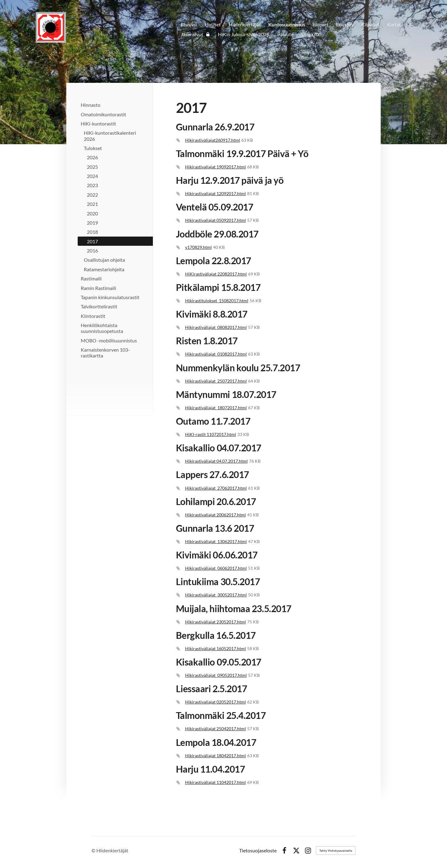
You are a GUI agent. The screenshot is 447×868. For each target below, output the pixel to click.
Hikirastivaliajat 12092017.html (216, 193)
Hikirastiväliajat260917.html (213, 140)
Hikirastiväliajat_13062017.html (216, 541)
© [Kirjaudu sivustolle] (94, 850)
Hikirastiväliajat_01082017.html (216, 354)
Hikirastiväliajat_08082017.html (216, 327)
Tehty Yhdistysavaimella (336, 851)
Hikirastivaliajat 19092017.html (216, 167)
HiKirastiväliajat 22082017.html (216, 274)
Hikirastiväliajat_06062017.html (216, 568)
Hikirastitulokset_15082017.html (217, 301)
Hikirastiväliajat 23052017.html (216, 622)
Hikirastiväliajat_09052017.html (216, 675)
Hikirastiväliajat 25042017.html (216, 729)
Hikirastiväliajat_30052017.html (216, 595)
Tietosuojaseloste (258, 851)
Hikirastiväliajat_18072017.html (216, 408)
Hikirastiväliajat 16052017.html (216, 648)
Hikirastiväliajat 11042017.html (216, 782)
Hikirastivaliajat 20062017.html (216, 515)
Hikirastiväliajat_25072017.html (216, 381)
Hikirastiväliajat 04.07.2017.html (216, 461)
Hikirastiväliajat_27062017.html (216, 488)
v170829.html (198, 247)
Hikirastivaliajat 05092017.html (216, 220)
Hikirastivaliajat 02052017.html (216, 702)
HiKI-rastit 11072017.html (211, 434)
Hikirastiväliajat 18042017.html (216, 756)
